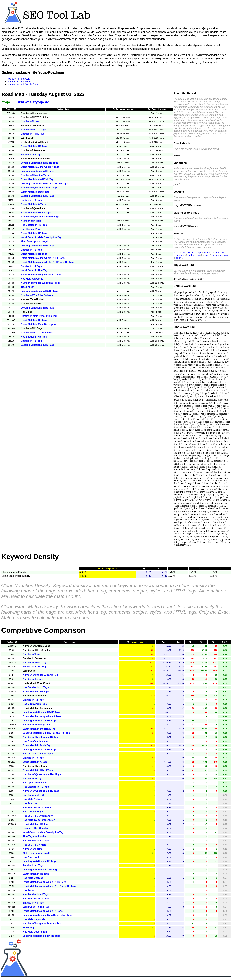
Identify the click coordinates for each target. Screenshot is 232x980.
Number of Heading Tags (35, 176)
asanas (208, 253)
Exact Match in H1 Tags (34, 254)
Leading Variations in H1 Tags (38, 308)
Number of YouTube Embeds (37, 296)
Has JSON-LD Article (34, 847)
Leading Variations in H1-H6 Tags (40, 163)
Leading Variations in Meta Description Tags (48, 917)
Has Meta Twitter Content (37, 809)
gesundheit (188, 253)
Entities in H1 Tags (31, 250)
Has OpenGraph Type (35, 706)
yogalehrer (179, 255)
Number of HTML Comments (37, 333)
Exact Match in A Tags (33, 205)
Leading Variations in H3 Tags (38, 171)
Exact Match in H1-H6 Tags (36, 213)
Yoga (6, 102)
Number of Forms (33, 851)
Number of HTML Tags (33, 130)
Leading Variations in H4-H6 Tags (40, 292)
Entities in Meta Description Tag (39, 316)
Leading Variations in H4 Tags (38, 246)
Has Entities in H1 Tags (34, 225)
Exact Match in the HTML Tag (37, 180)
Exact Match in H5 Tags (34, 321)
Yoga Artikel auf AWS (19, 79)
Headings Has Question (36, 830)
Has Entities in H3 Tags (36, 842)
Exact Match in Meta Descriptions (40, 325)
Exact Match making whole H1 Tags (41, 275)
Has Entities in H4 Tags (36, 896)
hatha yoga (194, 255)
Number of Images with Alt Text (40, 677)
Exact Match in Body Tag (35, 192)
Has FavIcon (30, 805)
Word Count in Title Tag (34, 271)
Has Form (28, 892)
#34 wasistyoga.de (34, 102)
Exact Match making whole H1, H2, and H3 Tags (48, 263)
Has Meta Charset (33, 880)
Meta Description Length (35, 242)
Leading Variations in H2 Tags (38, 196)
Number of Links (30, 122)
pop (199, 253)
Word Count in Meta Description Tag (41, 238)
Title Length (28, 287)
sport (179, 258)
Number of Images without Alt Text (40, 283)
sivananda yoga (221, 255)
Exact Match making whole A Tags (40, 167)
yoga (176, 253)
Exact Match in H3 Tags (34, 234)
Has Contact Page (31, 229)
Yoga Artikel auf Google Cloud (23, 84)
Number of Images (33, 681)
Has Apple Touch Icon (35, 784)
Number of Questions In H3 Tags (41, 793)
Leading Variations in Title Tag (40, 871)
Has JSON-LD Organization (38, 818)
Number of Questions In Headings (40, 217)
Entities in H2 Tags (31, 155)
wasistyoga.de (139, 644)
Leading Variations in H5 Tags (38, 345)
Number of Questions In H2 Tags (39, 188)
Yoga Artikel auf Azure (19, 82)
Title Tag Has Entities (35, 838)
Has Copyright (31, 859)
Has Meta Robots (32, 801)
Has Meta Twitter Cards (36, 900)
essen (206, 255)
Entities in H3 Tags (31, 200)
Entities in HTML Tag (32, 134)
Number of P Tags (31, 221)
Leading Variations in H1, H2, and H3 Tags (44, 184)
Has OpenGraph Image (36, 743)
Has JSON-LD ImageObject (38, 755)
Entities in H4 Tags (31, 267)
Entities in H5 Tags (31, 341)
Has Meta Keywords (32, 279)
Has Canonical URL (34, 797)
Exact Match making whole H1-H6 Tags (43, 258)
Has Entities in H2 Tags (36, 689)
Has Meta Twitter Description (39, 822)
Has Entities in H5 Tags (34, 337)
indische (219, 253)
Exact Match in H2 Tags (34, 147)
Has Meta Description (35, 933)
